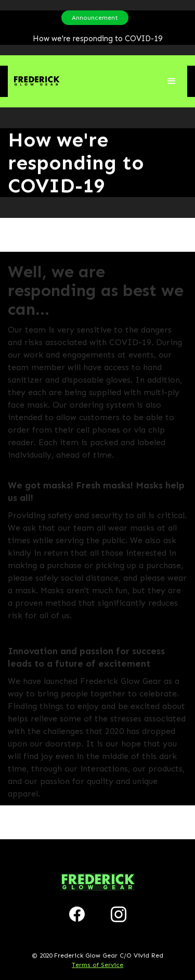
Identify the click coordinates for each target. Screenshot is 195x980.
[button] (172, 81)
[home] (34, 81)
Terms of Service (97, 965)
